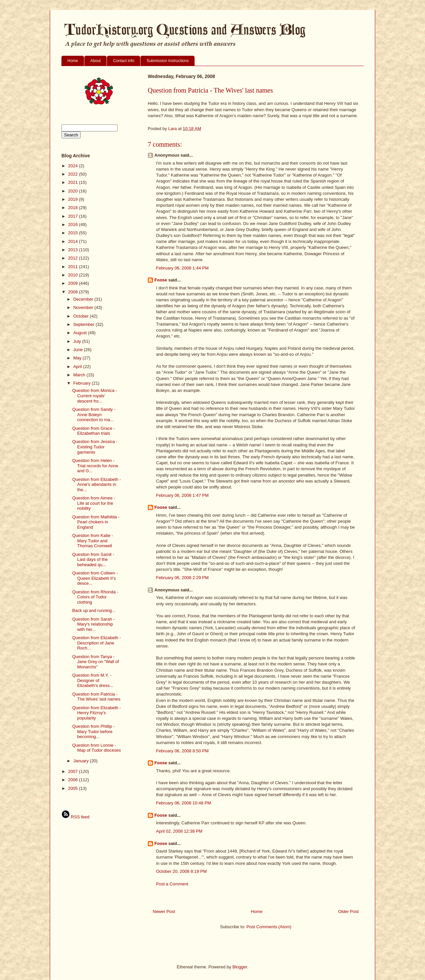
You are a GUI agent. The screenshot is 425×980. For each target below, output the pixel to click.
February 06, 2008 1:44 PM (182, 268)
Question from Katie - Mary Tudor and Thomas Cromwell (92, 541)
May (78, 358)
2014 (74, 241)
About (95, 61)
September (85, 324)
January (82, 761)
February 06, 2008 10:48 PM (184, 803)
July (78, 341)
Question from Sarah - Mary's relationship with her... (93, 624)
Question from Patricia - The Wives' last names (96, 697)
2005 (74, 788)
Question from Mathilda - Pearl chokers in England (96, 522)
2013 (74, 250)
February (83, 383)
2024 (74, 166)
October (82, 316)
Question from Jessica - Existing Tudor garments (95, 447)
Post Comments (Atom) (269, 927)
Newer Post (164, 911)
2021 (74, 182)
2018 (74, 208)
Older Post (348, 911)
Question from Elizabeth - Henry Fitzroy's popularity (96, 713)
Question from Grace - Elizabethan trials (93, 431)
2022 (74, 174)
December (84, 299)
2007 (74, 771)
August (81, 333)
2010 (74, 275)
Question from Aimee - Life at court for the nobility (93, 503)
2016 (74, 225)
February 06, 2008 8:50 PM (182, 751)
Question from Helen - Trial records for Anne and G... (95, 466)
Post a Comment (172, 884)
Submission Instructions (168, 61)
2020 (74, 191)
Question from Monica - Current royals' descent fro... (94, 396)
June (79, 350)
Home (73, 61)
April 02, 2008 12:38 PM (179, 831)
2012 (74, 258)
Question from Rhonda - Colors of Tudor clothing (95, 597)
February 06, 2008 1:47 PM (182, 495)
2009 (74, 283)
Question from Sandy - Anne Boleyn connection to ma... (94, 415)
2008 (74, 292)
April (78, 367)
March (80, 375)
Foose (161, 280)
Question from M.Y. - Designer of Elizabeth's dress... (93, 680)
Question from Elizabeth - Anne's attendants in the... (96, 485)
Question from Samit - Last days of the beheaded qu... (93, 560)
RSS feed (75, 817)
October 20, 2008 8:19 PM (181, 871)
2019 (74, 199)
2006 (74, 780)
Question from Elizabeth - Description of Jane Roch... (96, 643)
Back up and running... (94, 610)
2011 (74, 267)
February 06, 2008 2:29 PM (182, 578)
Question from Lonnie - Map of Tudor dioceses (96, 748)
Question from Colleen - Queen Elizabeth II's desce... (95, 578)
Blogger (240, 967)
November (84, 307)
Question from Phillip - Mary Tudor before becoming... (93, 731)
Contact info (124, 61)
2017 (74, 216)
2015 (74, 233)
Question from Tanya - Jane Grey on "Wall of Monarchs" (95, 662)
